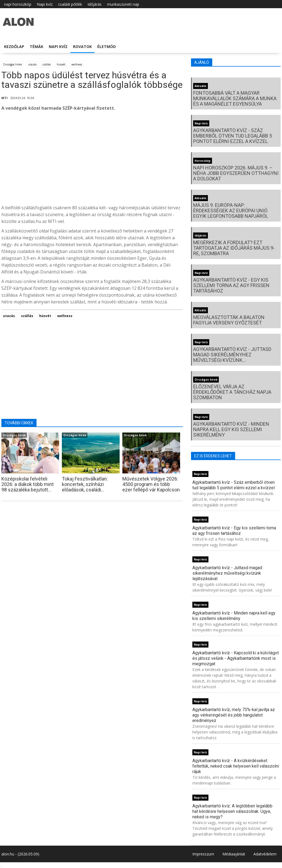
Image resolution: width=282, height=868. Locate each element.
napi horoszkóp (18, 4)
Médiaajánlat (234, 854)
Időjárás (95, 4)
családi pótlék (70, 4)
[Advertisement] (92, 159)
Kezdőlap (14, 47)
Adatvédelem (265, 854)
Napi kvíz (45, 4)
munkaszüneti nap (123, 4)
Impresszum (203, 854)
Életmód (107, 47)
